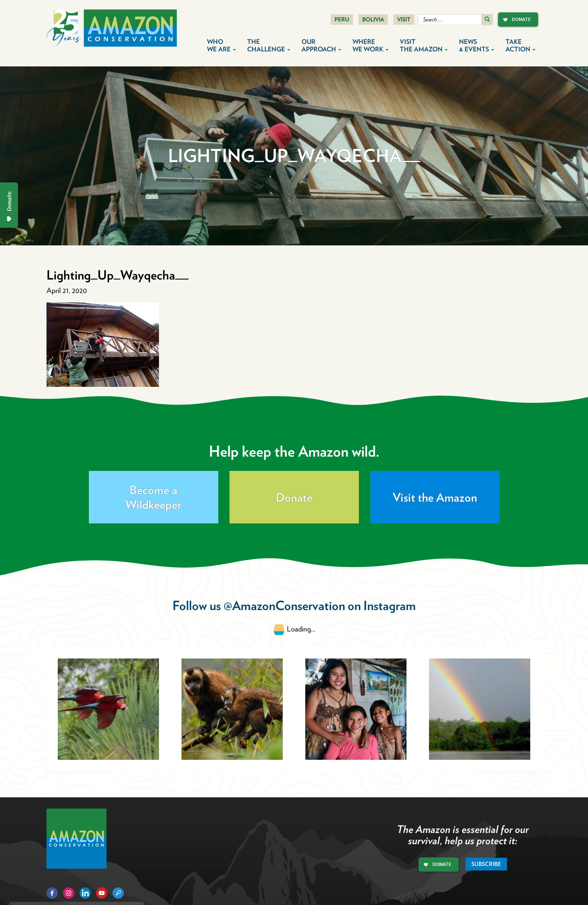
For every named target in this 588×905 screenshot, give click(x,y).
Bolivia (373, 20)
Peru (342, 20)
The (269, 45)
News (477, 45)
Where (370, 45)
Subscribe (486, 864)
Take (520, 45)
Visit (404, 20)
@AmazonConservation (284, 605)
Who (221, 45)
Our (321, 45)
